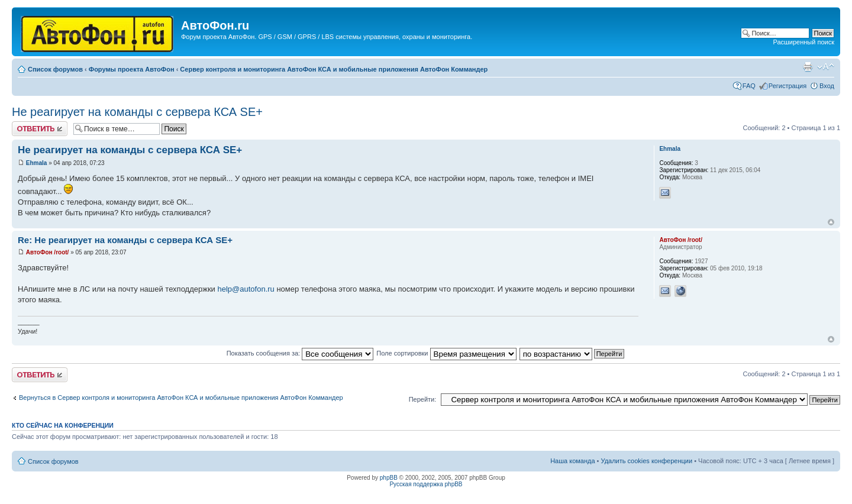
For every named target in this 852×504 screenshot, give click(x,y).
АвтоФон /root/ (48, 252)
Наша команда (572, 461)
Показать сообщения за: (300, 353)
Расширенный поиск (803, 42)
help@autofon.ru (246, 289)
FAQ (749, 86)
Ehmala (37, 163)
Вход (827, 86)
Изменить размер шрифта (826, 67)
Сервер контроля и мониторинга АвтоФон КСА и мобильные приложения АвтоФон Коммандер (334, 69)
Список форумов (55, 69)
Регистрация (788, 86)
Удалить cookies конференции (647, 461)
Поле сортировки (446, 353)
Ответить (40, 129)
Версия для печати (808, 67)
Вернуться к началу (831, 222)
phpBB (389, 478)
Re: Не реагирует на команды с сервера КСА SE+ (125, 240)
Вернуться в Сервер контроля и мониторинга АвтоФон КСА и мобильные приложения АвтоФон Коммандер (181, 398)
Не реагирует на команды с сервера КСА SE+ (137, 112)
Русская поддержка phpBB (426, 484)
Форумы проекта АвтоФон (132, 69)
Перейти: (423, 399)
